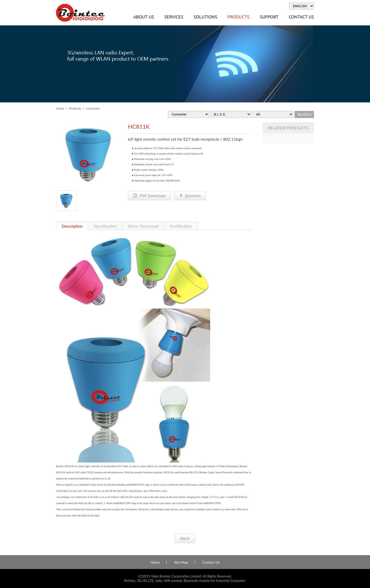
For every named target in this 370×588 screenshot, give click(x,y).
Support (269, 17)
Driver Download (143, 226)
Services (174, 17)
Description (72, 226)
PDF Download (149, 196)
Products (239, 17)
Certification (181, 226)
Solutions (205, 17)
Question (190, 196)
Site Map (181, 562)
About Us (144, 17)
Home (60, 108)
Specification (105, 226)
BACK (185, 538)
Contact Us (301, 17)
